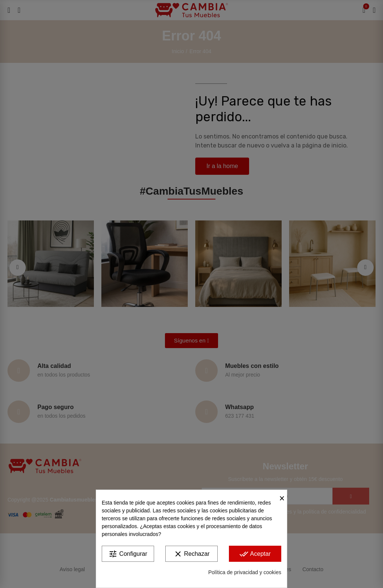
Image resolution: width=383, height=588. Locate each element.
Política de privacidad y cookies (245, 572)
